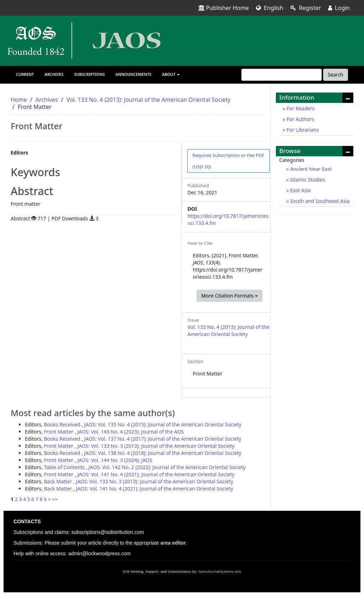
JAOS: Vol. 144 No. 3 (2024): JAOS (115, 460)
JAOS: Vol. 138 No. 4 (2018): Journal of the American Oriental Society (163, 453)
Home (19, 100)
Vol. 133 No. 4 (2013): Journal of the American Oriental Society (148, 100)
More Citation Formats (229, 296)
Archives (54, 74)
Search (336, 75)
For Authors (300, 119)
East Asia (300, 190)
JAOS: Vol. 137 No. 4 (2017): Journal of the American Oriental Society (163, 439)
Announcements (133, 74)
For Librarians (302, 130)
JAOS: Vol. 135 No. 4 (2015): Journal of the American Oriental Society (163, 424)
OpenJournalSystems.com (220, 572)
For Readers (300, 108)
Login (339, 8)
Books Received (63, 424)
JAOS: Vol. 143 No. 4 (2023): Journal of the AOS (130, 432)
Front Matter (59, 432)
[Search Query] (282, 75)
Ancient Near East (310, 169)
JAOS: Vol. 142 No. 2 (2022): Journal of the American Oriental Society (167, 467)
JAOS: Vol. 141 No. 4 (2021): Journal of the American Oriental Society (156, 474)
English (270, 8)
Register (306, 8)
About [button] (171, 74)
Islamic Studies (307, 180)
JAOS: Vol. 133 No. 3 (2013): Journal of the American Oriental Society (156, 446)
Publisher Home (224, 8)
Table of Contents (65, 467)
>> (55, 499)
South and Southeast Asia (319, 201)
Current (25, 74)
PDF (228, 161)
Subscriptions (90, 74)
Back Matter (58, 481)
